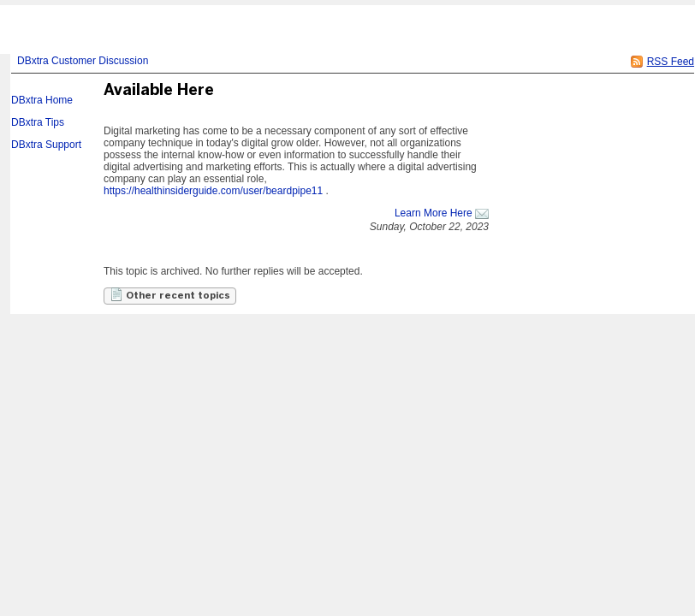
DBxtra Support (46, 145)
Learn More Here (434, 213)
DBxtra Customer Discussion (83, 61)
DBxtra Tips (38, 122)
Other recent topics (170, 294)
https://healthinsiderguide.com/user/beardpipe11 (213, 191)
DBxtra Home (42, 100)
